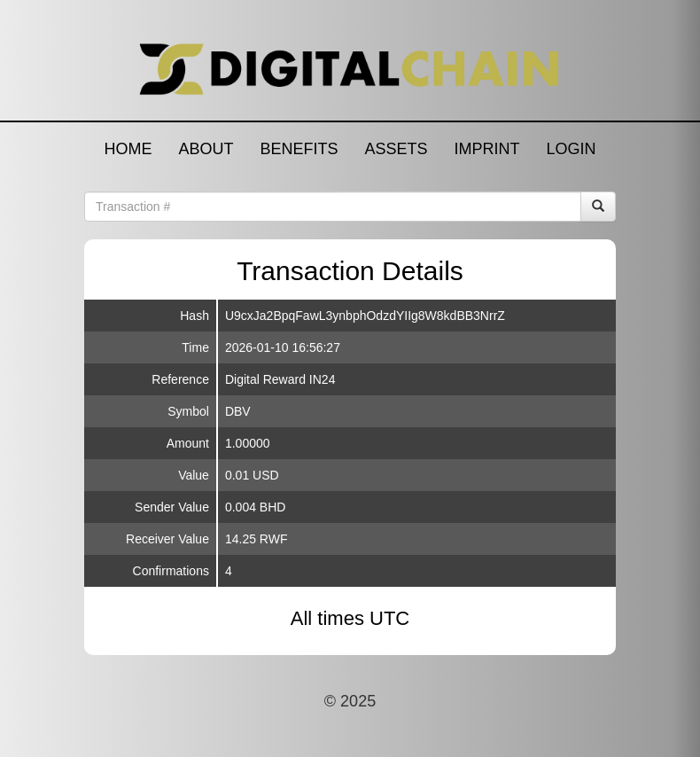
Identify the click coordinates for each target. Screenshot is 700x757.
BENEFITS (299, 149)
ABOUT (206, 149)
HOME (128, 149)
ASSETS (396, 149)
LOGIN (572, 149)
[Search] (598, 207)
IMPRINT (487, 149)
